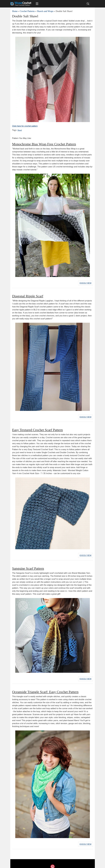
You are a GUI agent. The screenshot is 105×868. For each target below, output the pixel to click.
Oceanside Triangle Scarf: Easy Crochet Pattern (45, 689)
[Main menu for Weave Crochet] (37, 4)
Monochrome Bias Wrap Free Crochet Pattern (44, 144)
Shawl (20, 130)
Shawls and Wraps (45, 11)
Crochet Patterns (27, 11)
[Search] (88, 4)
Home (15, 11)
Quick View (85, 283)
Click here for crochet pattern (25, 126)
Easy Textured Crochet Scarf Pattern (38, 429)
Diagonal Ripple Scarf (28, 295)
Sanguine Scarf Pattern (28, 566)
